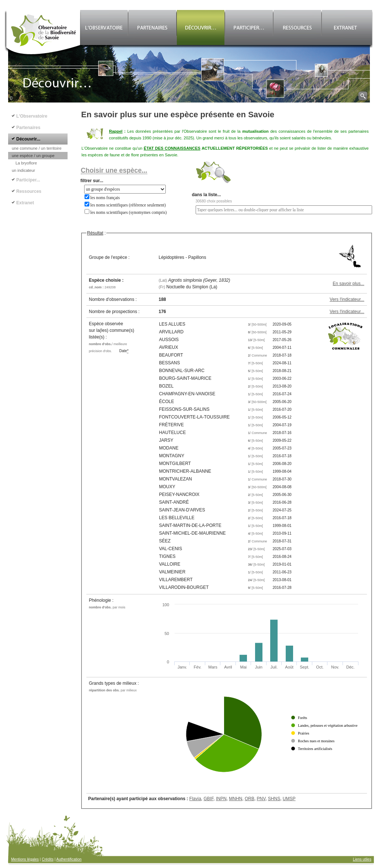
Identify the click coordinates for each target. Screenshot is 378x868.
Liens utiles (362, 859)
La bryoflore (26, 163)
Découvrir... (28, 139)
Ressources (29, 191)
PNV (261, 799)
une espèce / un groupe (33, 156)
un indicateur (23, 170)
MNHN (236, 799)
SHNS (274, 799)
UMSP (289, 799)
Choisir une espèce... (114, 170)
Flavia (195, 799)
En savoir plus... (348, 284)
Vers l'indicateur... (347, 299)
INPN (221, 799)
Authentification (69, 859)
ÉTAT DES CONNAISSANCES (172, 148)
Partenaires (28, 128)
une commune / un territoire (37, 148)
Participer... (28, 180)
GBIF (209, 799)
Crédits (48, 859)
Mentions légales (25, 859)
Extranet (25, 203)
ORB (250, 799)
